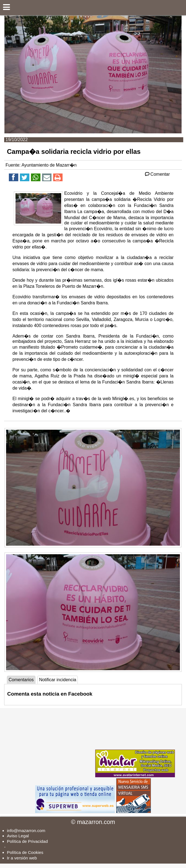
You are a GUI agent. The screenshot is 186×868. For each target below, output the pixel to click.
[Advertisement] (53, 743)
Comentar (157, 174)
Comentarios (21, 680)
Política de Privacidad (27, 841)
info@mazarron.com (26, 831)
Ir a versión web (22, 858)
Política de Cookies (25, 852)
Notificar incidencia (58, 680)
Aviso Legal (18, 836)
